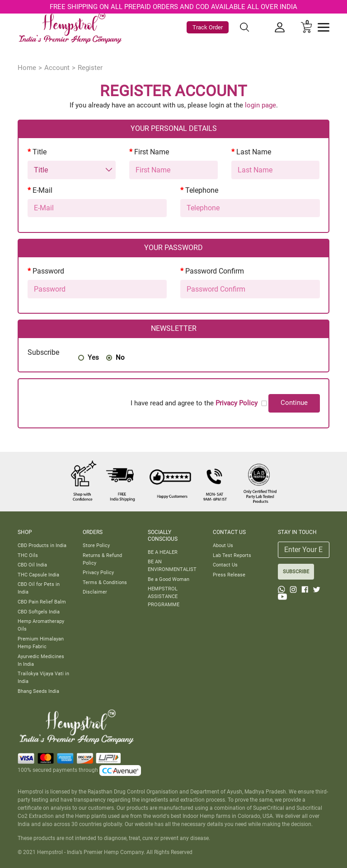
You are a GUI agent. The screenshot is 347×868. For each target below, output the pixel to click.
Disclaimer (95, 592)
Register (90, 68)
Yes (93, 357)
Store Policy (96, 545)
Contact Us (225, 565)
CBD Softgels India (39, 612)
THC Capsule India (38, 575)
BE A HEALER (163, 552)
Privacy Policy (98, 572)
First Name (152, 152)
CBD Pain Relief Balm (42, 602)
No (120, 357)
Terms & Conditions (105, 582)
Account (57, 68)
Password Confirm (215, 271)
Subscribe (43, 352)
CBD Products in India (42, 545)
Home (27, 68)
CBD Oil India (32, 565)
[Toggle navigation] (324, 27)
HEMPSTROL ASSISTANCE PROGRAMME (164, 596)
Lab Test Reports (232, 555)
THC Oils (28, 555)
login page (260, 105)
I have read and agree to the (194, 403)
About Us (223, 545)
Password (48, 271)
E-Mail (42, 190)
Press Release (229, 575)
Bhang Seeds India (38, 691)
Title (40, 152)
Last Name (254, 152)
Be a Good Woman (169, 579)
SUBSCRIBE (296, 571)
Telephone (202, 190)
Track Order (208, 27)
